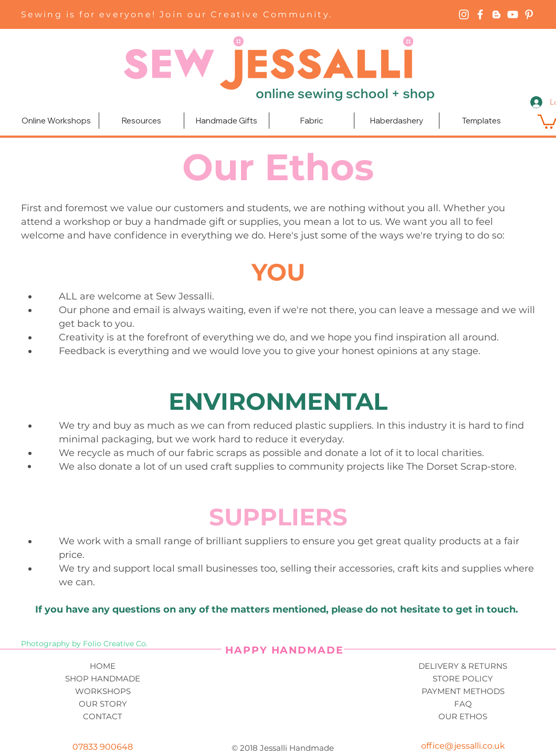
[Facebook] (480, 14)
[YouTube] (513, 14)
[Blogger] (496, 14)
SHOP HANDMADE (103, 679)
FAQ (463, 704)
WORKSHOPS (103, 691)
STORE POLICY (463, 679)
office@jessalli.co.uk (463, 746)
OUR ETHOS (463, 716)
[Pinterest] (529, 14)
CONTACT (103, 716)
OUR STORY (103, 704)
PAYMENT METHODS (463, 691)
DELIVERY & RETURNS (463, 666)
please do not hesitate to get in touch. (426, 609)
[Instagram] (464, 14)
